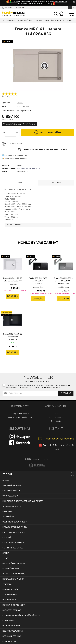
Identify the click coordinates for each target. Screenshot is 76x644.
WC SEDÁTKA (8, 517)
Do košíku (13, 299)
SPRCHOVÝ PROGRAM (12, 486)
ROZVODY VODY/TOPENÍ (13, 631)
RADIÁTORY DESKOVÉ (12, 610)
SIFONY (6, 553)
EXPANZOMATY (9, 621)
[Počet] (11, 133)
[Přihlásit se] (3, 7)
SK (74, 7)
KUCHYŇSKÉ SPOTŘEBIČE (13, 543)
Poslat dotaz (56, 183)
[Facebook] (20, 443)
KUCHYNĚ (7, 537)
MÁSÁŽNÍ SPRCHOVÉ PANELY (15, 527)
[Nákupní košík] (61, 14)
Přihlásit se (20, 7)
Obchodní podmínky (56, 417)
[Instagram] (20, 436)
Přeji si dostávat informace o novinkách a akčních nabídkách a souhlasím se (38, 386)
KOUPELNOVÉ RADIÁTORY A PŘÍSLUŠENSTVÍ (21, 615)
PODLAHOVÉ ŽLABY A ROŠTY (15, 522)
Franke (20, 103)
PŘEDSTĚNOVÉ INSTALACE (14, 532)
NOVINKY (6, 480)
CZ (70, 7)
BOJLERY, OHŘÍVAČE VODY (14, 605)
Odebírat (66, 393)
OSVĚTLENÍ (7, 512)
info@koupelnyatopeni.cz (59, 439)
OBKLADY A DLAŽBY (11, 589)
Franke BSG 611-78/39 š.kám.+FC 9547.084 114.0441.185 (63, 281)
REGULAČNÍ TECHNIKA (12, 636)
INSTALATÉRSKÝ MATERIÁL (14, 563)
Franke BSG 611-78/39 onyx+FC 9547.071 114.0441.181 (38, 281)
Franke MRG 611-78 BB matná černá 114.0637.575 (13, 337)
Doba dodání (56, 421)
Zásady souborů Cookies (20, 414)
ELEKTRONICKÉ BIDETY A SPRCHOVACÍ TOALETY (23, 501)
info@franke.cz (23, 172)
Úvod (56, 414)
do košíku (47, 132)
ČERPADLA (7, 584)
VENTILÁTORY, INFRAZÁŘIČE (14, 574)
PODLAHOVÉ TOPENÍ (11, 626)
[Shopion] (37, 466)
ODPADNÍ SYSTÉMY (11, 569)
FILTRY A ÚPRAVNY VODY (13, 579)
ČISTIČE (6, 558)
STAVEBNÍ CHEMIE (10, 595)
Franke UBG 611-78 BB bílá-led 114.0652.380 (13, 281)
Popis (20, 183)
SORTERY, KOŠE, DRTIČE (13, 548)
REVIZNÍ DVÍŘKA (9, 600)
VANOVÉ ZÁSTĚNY (10, 496)
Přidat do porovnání (12, 143)
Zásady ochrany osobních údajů (20, 417)
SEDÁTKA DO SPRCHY (12, 506)
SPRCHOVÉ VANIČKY (11, 491)
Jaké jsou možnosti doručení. (16, 159)
